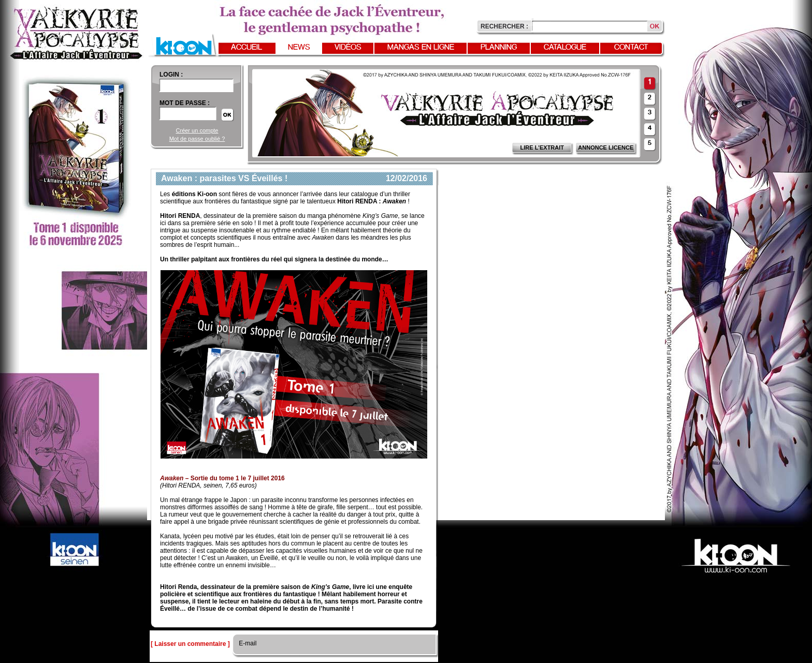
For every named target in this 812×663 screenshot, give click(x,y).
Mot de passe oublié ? (197, 139)
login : (171, 75)
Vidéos (348, 48)
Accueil (247, 48)
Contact (631, 48)
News (299, 48)
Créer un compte (197, 130)
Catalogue (565, 48)
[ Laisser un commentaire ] (190, 644)
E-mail (247, 643)
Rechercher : (504, 26)
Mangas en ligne (421, 48)
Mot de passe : (185, 103)
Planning (499, 48)
